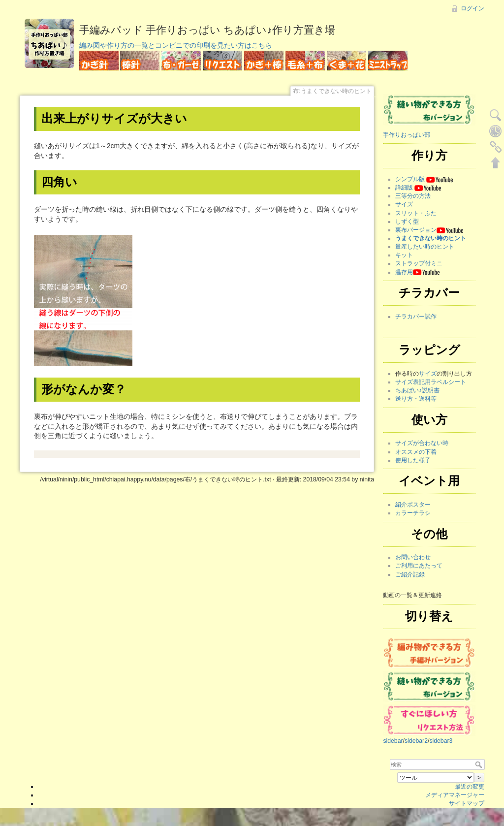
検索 (480, 764)
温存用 (404, 272)
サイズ (404, 204)
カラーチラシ (413, 513)
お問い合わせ (413, 557)
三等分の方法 (413, 196)
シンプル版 (410, 179)
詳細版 (404, 188)
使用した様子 (413, 460)
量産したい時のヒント (425, 247)
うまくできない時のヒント (431, 238)
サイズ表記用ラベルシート (431, 382)
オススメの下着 (416, 452)
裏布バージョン (416, 230)
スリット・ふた (416, 213)
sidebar (393, 741)
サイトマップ (467, 803)
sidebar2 (416, 741)
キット (404, 255)
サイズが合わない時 (422, 443)
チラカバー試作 (416, 317)
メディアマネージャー (455, 795)
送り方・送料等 (416, 399)
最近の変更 (470, 787)
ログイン (472, 8)
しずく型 (407, 222)
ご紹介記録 (410, 574)
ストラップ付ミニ (419, 263)
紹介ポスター (413, 505)
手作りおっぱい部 (407, 135)
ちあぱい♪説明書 (417, 390)
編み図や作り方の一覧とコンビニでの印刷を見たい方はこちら (176, 45)
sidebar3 (441, 741)
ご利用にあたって (419, 566)
